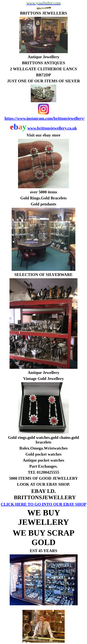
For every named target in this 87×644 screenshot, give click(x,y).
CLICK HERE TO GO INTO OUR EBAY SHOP (43, 504)
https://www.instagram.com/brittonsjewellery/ (44, 118)
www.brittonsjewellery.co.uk (52, 128)
